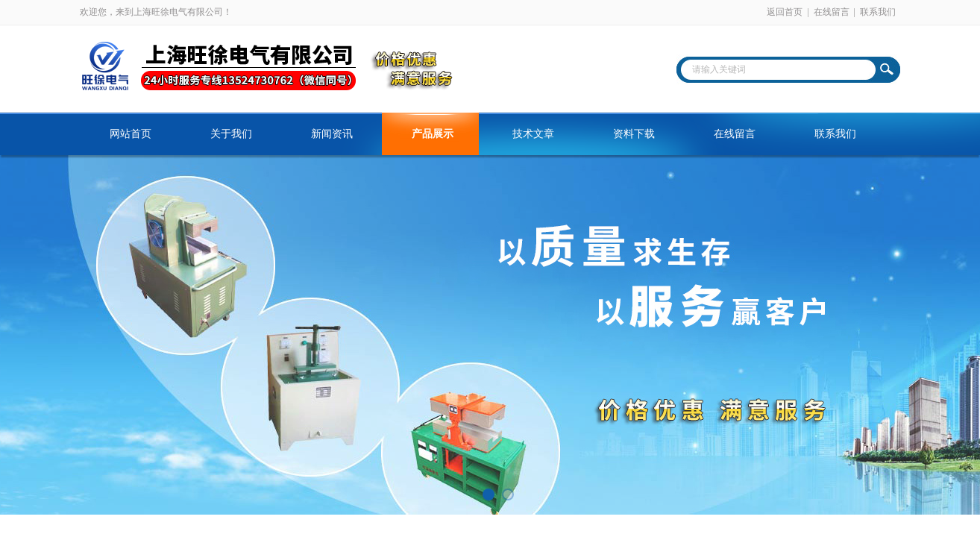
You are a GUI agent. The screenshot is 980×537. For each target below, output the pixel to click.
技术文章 (533, 134)
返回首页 (785, 12)
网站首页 (131, 134)
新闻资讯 (332, 134)
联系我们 (878, 12)
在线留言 (832, 12)
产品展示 (433, 134)
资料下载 (634, 134)
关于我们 (231, 134)
